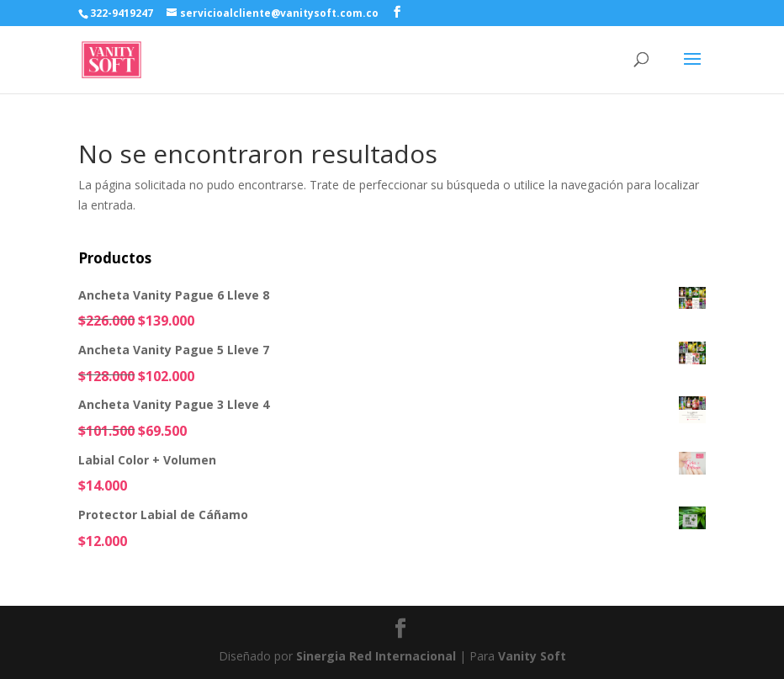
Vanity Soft (532, 656)
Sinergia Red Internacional (376, 656)
